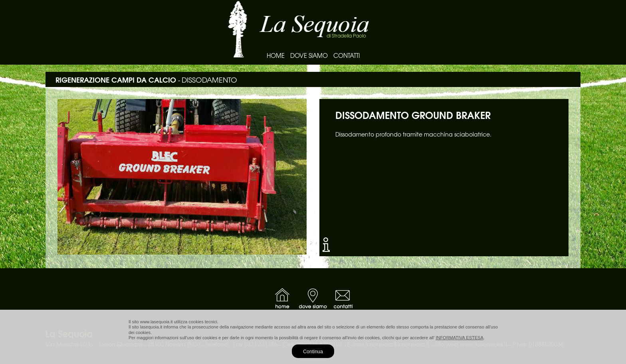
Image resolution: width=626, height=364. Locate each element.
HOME (276, 55)
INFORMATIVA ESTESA (459, 338)
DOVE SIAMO (309, 55)
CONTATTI (347, 55)
